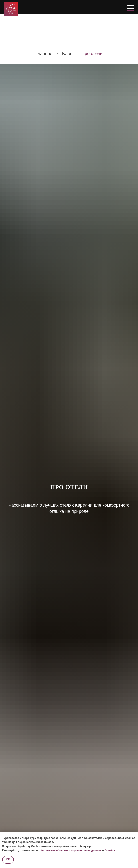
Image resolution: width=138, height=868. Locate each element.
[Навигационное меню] (130, 7)
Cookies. (110, 850)
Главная (44, 54)
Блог (67, 54)
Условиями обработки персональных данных (71, 850)
